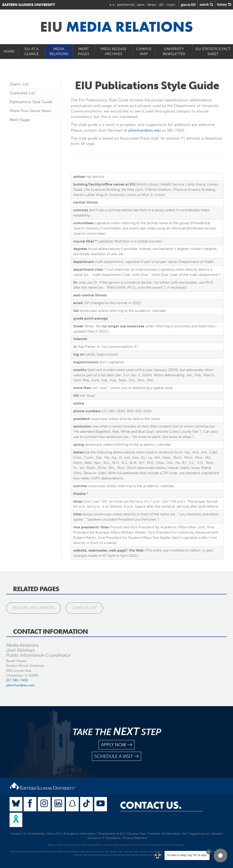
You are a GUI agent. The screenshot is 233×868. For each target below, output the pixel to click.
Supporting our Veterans (206, 834)
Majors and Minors (34, 608)
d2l (161, 5)
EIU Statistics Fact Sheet (213, 51)
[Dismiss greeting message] (209, 852)
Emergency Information (80, 834)
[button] (220, 855)
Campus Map (144, 51)
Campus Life (84, 608)
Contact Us (18, 834)
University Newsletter (174, 51)
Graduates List (22, 93)
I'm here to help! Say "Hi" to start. (187, 855)
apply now (116, 745)
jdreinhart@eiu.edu (144, 130)
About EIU (54, 834)
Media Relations (59, 51)
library (152, 5)
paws (141, 5)
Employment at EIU (111, 834)
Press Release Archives (113, 51)
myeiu (171, 5)
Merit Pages (84, 51)
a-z (112, 5)
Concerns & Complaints (104, 838)
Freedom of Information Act (167, 834)
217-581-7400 (17, 680)
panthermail (126, 5)
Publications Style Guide (31, 102)
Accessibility (36, 834)
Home (9, 51)
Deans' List (19, 84)
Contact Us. (151, 805)
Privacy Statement (135, 838)
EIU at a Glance (32, 51)
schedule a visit (116, 756)
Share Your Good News (30, 111)
